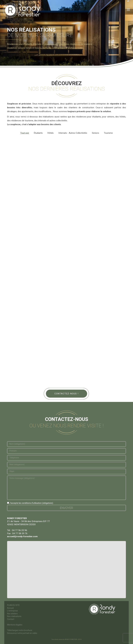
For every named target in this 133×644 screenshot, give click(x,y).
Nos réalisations (14, 616)
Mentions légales (15, 625)
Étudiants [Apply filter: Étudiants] (38, 133)
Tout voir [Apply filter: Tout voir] (25, 133)
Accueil (10, 608)
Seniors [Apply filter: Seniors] (96, 133)
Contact (11, 619)
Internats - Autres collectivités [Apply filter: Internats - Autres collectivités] (73, 133)
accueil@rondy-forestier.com (22, 536)
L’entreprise (12, 611)
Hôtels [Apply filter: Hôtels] (51, 133)
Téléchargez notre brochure (20, 630)
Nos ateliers (12, 614)
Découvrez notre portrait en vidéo (22, 633)
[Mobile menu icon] (128, 10)
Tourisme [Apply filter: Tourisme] (108, 133)
